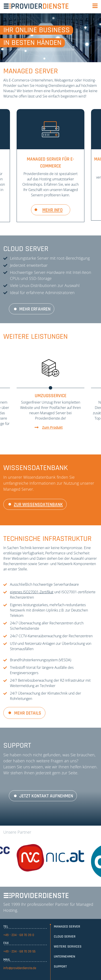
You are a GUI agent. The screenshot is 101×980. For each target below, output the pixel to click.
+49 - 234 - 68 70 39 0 (19, 935)
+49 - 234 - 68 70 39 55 (19, 951)
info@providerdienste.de (20, 968)
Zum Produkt (52, 427)
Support (60, 967)
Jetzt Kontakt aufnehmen (46, 796)
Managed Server (67, 927)
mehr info (52, 210)
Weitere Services (68, 947)
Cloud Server (65, 937)
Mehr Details (28, 713)
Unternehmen (64, 957)
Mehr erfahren (35, 309)
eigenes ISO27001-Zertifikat (32, 592)
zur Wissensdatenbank (38, 505)
